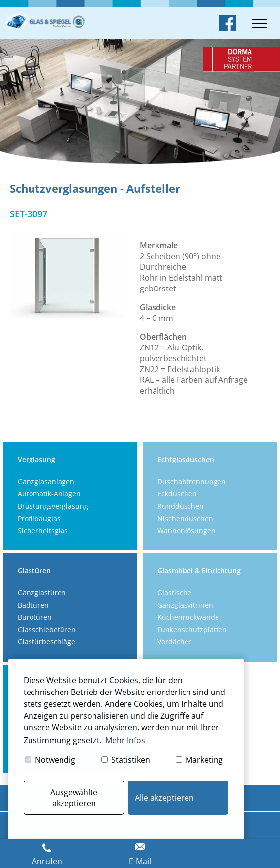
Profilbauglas (39, 518)
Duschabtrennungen (192, 481)
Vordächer (174, 642)
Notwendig (50, 760)
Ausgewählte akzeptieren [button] (74, 798)
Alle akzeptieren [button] (164, 798)
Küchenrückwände (188, 617)
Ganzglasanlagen (46, 481)
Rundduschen (181, 506)
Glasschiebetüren (47, 629)
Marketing (199, 760)
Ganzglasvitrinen (185, 605)
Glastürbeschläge (47, 642)
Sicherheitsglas (43, 531)
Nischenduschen (185, 518)
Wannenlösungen (187, 531)
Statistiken (126, 760)
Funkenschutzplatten (192, 629)
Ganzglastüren (42, 593)
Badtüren (33, 605)
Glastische (174, 593)
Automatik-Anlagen (49, 494)
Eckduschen (177, 494)
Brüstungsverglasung (53, 506)
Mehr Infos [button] (125, 740)
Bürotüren (35, 617)
